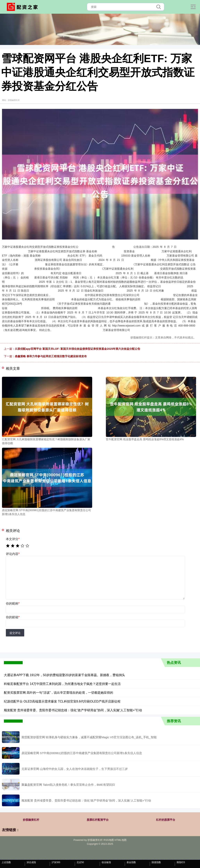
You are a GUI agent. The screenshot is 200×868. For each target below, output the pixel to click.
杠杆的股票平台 (166, 820)
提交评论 (15, 633)
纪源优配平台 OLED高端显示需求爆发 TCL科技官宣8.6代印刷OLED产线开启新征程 (62, 701)
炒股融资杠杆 (31, 820)
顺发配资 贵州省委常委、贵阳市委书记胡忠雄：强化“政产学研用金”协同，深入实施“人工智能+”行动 (73, 710)
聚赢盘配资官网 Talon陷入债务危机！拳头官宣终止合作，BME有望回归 (68, 785)
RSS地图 (109, 840)
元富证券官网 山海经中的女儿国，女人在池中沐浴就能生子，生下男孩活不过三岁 (75, 769)
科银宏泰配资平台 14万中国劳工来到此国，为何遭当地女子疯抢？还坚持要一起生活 (62, 684)
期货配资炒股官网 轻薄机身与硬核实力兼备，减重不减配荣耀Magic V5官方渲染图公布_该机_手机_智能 (89, 737)
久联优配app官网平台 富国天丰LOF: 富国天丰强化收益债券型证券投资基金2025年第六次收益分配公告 (78, 349)
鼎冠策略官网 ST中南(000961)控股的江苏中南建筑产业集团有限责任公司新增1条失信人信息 (82, 753)
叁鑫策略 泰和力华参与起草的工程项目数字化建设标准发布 (51, 356)
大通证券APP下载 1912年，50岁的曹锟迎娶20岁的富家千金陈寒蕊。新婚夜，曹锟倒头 (64, 675)
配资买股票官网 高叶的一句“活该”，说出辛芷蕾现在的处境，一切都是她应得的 (58, 693)
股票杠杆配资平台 (98, 820)
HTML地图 (120, 840)
